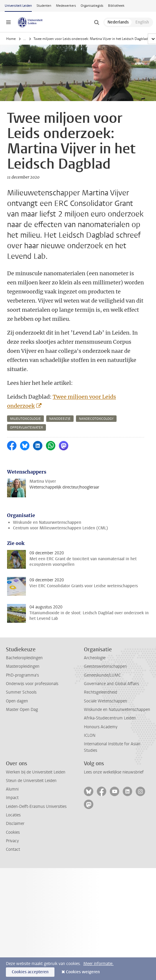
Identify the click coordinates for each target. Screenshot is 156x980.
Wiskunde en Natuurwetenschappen (47, 522)
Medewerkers (66, 6)
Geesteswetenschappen (105, 666)
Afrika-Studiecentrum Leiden (110, 718)
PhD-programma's (22, 675)
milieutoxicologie (25, 419)
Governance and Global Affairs (111, 684)
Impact (12, 798)
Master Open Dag (22, 710)
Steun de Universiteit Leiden (31, 781)
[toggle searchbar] (97, 22)
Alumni (12, 789)
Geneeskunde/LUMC (102, 675)
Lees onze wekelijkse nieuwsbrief (114, 772)
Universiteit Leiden (18, 6)
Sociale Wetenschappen (106, 701)
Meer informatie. (98, 964)
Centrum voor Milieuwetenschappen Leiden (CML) (60, 528)
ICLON (90, 735)
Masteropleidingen (23, 666)
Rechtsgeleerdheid (101, 692)
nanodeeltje (60, 419)
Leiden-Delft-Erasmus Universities (36, 807)
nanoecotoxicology (96, 419)
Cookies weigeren (83, 972)
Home (11, 39)
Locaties (13, 815)
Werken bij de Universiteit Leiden (36, 772)
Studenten (44, 6)
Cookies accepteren (30, 972)
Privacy (12, 841)
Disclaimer (15, 824)
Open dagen (17, 701)
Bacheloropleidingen (24, 658)
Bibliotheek (116, 6)
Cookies (13, 832)
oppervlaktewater (26, 428)
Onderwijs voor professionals (32, 684)
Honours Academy (101, 727)
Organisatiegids (92, 6)
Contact (13, 849)
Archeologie (95, 658)
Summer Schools (21, 692)
